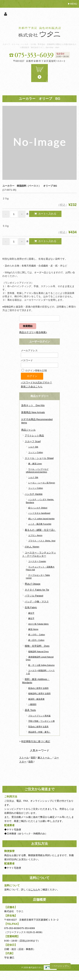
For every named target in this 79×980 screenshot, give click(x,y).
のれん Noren (32, 547)
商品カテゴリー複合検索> (33, 332)
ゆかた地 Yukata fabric (38, 624)
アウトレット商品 (34, 436)
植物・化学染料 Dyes (37, 646)
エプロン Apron (35, 535)
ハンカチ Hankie (34, 494)
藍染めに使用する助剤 (38, 688)
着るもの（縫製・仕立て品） (40, 530)
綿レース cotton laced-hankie (41, 519)
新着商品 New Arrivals (33, 412)
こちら (34, 890)
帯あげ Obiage (33, 584)
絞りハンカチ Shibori (38, 508)
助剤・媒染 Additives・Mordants (36, 681)
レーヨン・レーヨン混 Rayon (42, 483)
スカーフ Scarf (33, 441)
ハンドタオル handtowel (39, 513)
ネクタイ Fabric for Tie (37, 590)
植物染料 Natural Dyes (38, 651)
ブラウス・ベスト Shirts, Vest (42, 541)
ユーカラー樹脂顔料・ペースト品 (40, 672)
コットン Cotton (36, 452)
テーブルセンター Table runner (38, 576)
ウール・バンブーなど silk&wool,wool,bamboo (37, 470)
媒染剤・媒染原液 (36, 699)
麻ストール (45, 758)
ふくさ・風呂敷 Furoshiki (40, 524)
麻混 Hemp (33, 629)
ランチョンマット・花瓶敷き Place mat (40, 568)
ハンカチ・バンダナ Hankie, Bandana (40, 501)
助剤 (33, 758)
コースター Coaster (37, 561)
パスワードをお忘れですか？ (36, 383)
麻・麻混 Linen (35, 464)
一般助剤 (32, 704)
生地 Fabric (31, 607)
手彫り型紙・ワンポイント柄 (41, 721)
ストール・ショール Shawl (39, 458)
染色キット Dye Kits (33, 405)
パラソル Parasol (34, 596)
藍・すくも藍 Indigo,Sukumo (41, 665)
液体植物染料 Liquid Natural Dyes (40, 658)
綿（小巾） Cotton (37, 635)
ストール (24, 758)
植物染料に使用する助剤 (39, 693)
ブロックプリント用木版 (39, 716)
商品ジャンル (28, 430)
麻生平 (31, 613)
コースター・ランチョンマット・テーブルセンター (39, 554)
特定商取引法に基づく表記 (36, 741)
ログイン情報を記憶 (34, 371)
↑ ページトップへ (60, 966)
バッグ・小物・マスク (37, 602)
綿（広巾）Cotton (36, 640)
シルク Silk (33, 447)
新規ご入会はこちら (32, 387)
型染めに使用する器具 (38, 727)
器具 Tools (30, 710)
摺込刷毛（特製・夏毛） (39, 732)
